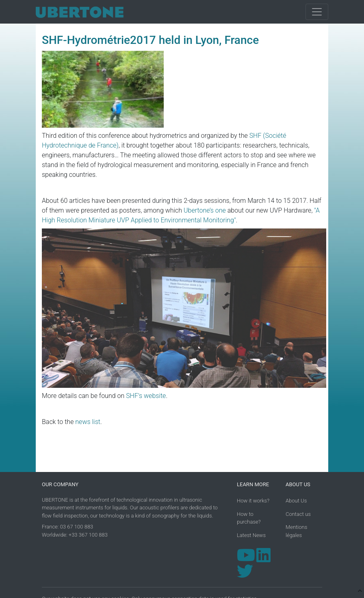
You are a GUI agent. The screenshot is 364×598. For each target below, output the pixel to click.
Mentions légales (296, 531)
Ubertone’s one (205, 210)
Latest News (251, 535)
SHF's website (146, 396)
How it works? (253, 501)
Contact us (298, 514)
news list (88, 422)
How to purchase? (249, 518)
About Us (296, 501)
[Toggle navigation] (317, 12)
